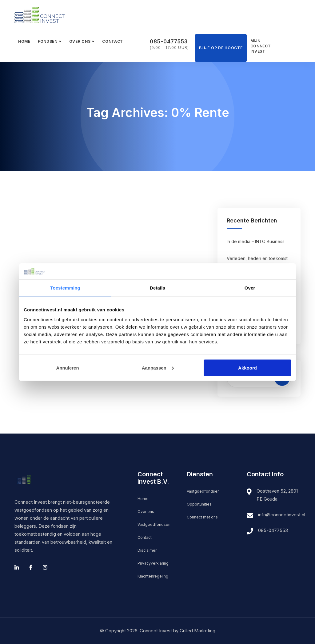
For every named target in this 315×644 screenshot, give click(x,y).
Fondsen (48, 41)
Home (24, 41)
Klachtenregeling (153, 576)
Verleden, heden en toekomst (257, 258)
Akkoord (247, 368)
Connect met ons (202, 517)
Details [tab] (157, 288)
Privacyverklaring (153, 563)
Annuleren (67, 368)
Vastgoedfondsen (154, 524)
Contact (113, 41)
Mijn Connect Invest (259, 46)
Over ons (80, 41)
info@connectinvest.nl (282, 515)
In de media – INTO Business (256, 241)
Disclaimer (147, 550)
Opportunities (199, 504)
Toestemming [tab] (65, 288)
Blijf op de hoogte (221, 48)
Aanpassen (158, 368)
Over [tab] (250, 288)
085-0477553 (169, 42)
